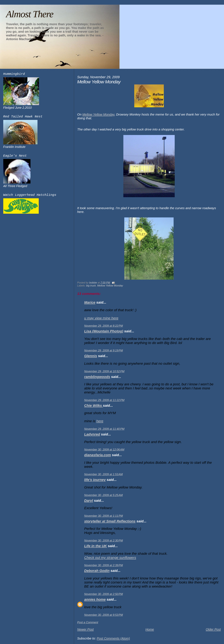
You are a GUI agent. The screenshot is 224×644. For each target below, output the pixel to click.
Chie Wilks (93, 406)
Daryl (89, 501)
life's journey (95, 480)
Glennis (91, 356)
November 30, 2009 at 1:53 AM (103, 474)
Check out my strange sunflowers (110, 558)
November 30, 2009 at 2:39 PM (104, 565)
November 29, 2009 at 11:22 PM (104, 400)
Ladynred (92, 434)
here (100, 421)
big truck (91, 286)
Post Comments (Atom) (113, 638)
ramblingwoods (97, 377)
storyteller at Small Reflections (110, 521)
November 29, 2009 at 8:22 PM (104, 326)
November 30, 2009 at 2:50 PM (104, 594)
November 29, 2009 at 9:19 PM (104, 351)
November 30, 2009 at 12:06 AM (104, 450)
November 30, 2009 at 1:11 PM (104, 516)
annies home (95, 599)
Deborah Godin (97, 571)
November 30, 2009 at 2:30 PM (104, 541)
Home (150, 629)
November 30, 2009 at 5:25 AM (103, 495)
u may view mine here (101, 318)
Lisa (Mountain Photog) (104, 331)
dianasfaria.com (98, 455)
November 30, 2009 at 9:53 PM (104, 615)
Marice (90, 302)
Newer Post (85, 629)
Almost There (30, 14)
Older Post (213, 629)
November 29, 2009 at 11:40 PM (104, 429)
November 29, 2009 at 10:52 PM (104, 371)
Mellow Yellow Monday (98, 114)
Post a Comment (88, 622)
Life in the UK (96, 546)
